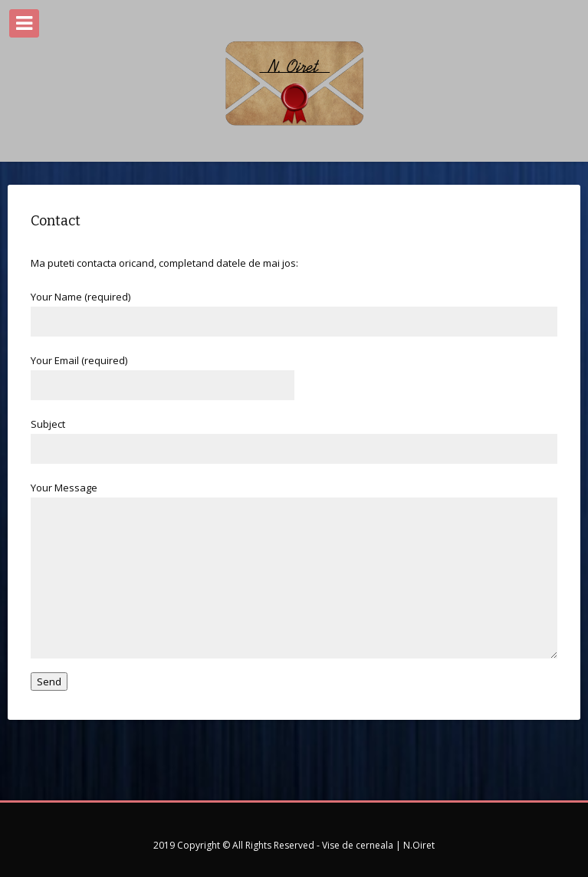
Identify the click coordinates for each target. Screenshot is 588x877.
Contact (56, 221)
